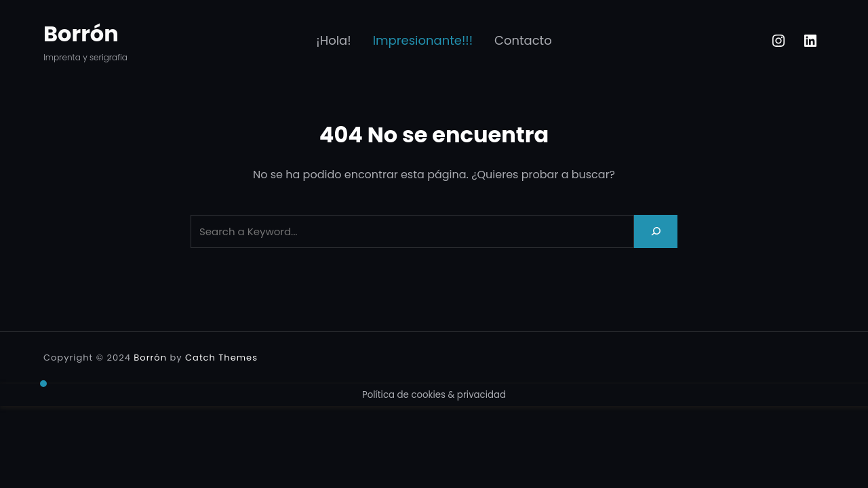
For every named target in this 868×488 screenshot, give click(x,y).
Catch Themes (221, 358)
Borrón (81, 34)
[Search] (656, 231)
